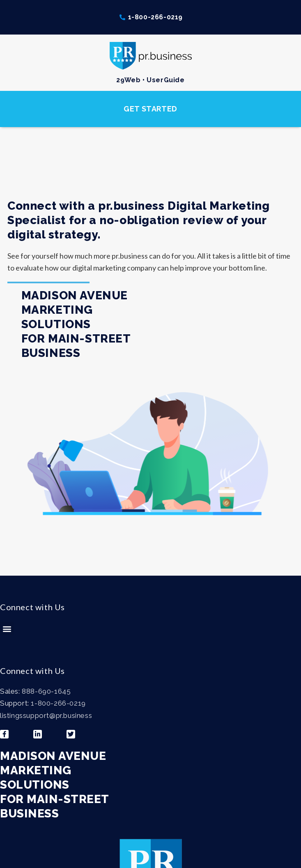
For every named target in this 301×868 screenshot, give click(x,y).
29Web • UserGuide (150, 80)
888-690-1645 (46, 691)
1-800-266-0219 (58, 703)
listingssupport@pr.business (46, 715)
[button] (150, 109)
